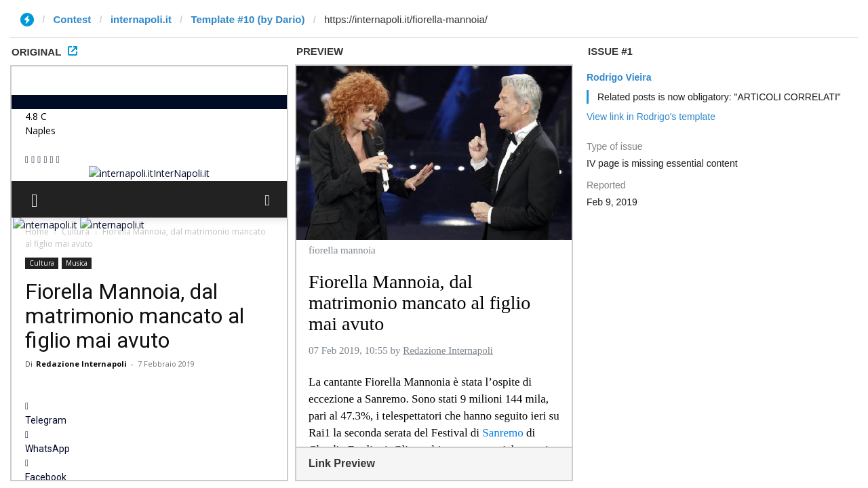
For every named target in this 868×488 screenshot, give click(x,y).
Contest (73, 19)
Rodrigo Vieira (619, 77)
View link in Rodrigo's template (651, 117)
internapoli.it (141, 19)
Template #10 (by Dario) (248, 19)
